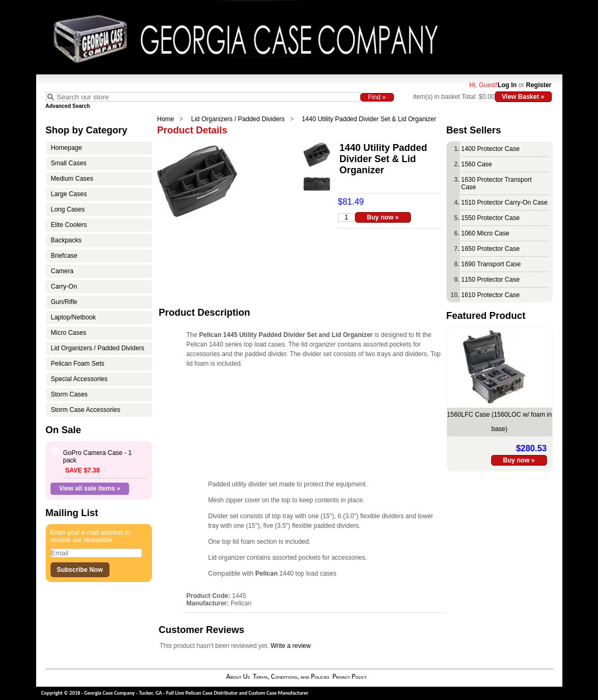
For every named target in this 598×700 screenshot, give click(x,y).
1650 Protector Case (491, 249)
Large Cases (69, 194)
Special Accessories (79, 379)
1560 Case (477, 164)
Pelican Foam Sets (78, 364)
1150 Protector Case (491, 280)
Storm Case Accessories (86, 410)
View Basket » (523, 97)
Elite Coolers (69, 225)
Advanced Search (68, 106)
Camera (62, 271)
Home (166, 119)
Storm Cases (69, 394)
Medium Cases (72, 179)
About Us (238, 676)
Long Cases (68, 209)
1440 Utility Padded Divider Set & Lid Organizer (369, 119)
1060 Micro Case (486, 233)
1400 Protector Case (491, 149)
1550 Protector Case (491, 218)
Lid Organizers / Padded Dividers (238, 119)
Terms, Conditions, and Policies (291, 676)
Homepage (67, 148)
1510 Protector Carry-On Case (505, 203)
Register (538, 85)
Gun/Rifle (64, 302)
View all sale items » (90, 488)
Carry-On (64, 286)
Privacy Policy (349, 676)
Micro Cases (69, 333)
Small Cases (69, 163)
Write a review (291, 646)
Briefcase (64, 256)
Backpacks (66, 240)
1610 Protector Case (491, 295)
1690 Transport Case (491, 264)
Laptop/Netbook (74, 317)
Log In (507, 85)
